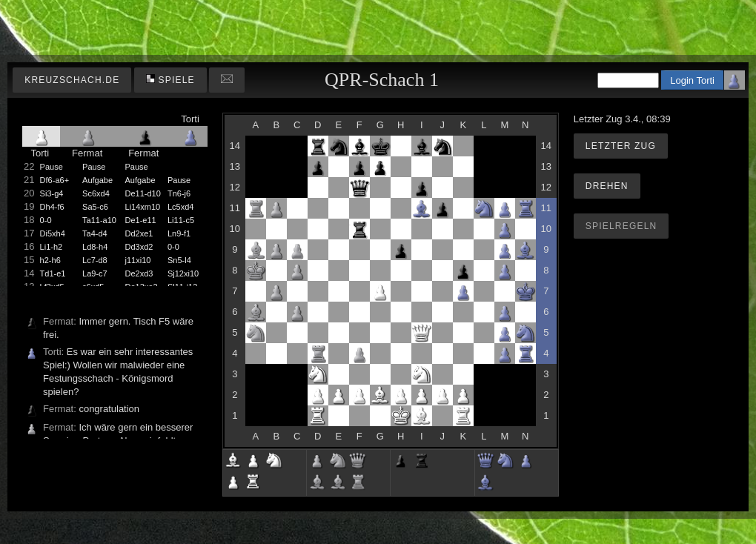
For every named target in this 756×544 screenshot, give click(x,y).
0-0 (46, 220)
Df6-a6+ (54, 180)
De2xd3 (139, 273)
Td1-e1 (53, 273)
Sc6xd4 (96, 193)
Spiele (170, 80)
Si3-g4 (52, 193)
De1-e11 (141, 220)
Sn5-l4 (179, 260)
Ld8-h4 (95, 247)
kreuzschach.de (72, 80)
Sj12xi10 (183, 273)
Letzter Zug (621, 146)
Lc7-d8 (95, 260)
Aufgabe (97, 180)
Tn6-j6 (179, 193)
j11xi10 (138, 260)
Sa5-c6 (95, 207)
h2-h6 (50, 260)
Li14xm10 (143, 207)
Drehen (607, 186)
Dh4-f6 (52, 207)
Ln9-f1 (179, 233)
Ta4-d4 (95, 233)
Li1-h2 (52, 247)
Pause (52, 167)
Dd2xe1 (139, 233)
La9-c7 (95, 273)
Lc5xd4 (180, 207)
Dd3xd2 (139, 247)
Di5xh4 (53, 233)
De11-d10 (143, 193)
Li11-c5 (181, 220)
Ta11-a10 (99, 220)
